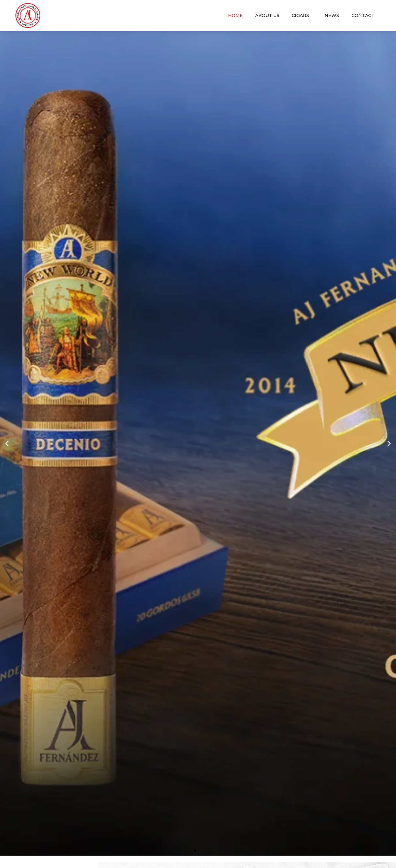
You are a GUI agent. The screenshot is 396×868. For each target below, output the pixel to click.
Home (235, 15)
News (332, 15)
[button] (195, 850)
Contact (363, 15)
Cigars (302, 15)
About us (267, 15)
